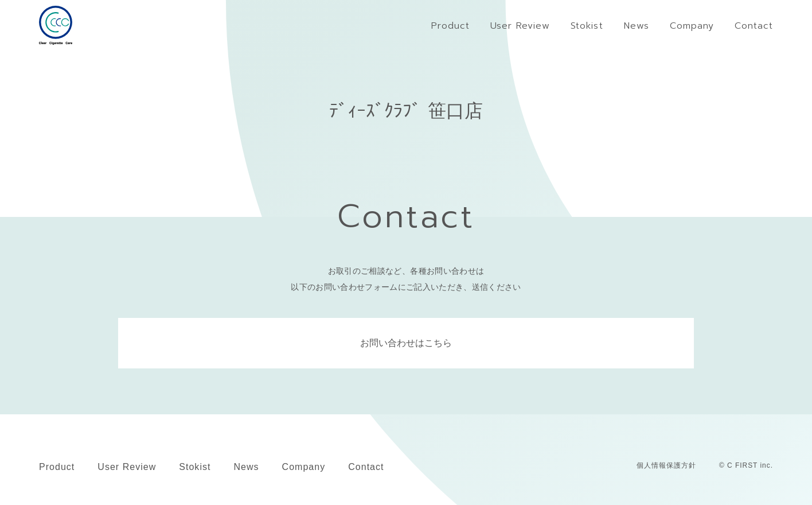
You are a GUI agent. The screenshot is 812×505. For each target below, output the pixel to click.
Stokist (195, 467)
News (246, 467)
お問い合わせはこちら (406, 343)
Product (57, 467)
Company (304, 467)
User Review (127, 467)
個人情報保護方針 (666, 465)
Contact (366, 467)
